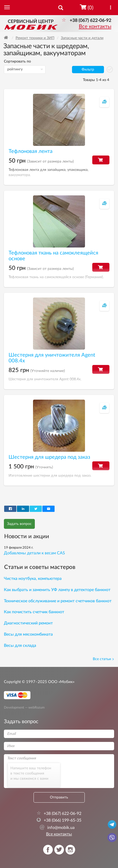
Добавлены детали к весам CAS (34, 553)
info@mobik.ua (57, 828)
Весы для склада (20, 646)
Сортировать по (17, 61)
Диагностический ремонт (28, 623)
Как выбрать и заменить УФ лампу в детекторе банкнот (57, 590)
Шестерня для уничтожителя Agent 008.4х (52, 358)
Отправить (59, 797)
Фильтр (88, 70)
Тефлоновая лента (31, 151)
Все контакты (95, 27)
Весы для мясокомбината (28, 634)
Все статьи (103, 659)
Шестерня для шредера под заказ (49, 457)
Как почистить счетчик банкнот (34, 612)
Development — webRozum (24, 707)
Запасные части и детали (82, 38)
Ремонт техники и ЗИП (35, 38)
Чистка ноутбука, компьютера (33, 579)
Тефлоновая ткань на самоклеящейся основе (53, 256)
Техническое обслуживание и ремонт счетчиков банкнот (58, 601)
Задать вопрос (19, 524)
